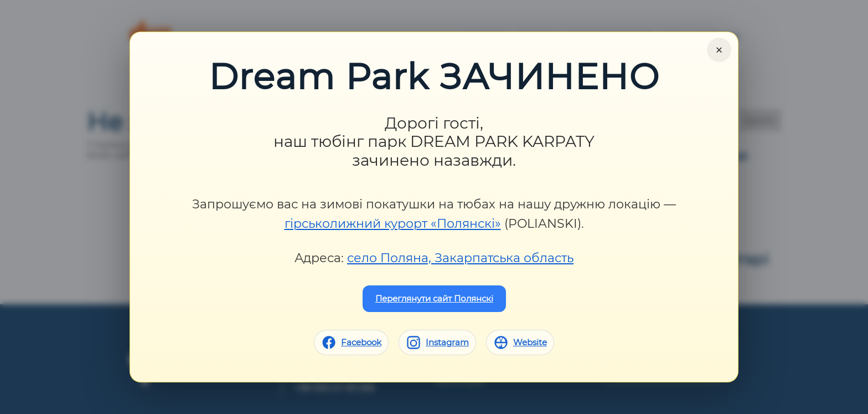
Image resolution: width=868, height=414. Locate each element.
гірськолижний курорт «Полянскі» (393, 224)
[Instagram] (437, 343)
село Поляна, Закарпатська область (460, 258)
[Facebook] (351, 343)
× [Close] (719, 50)
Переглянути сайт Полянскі (434, 298)
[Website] (520, 343)
